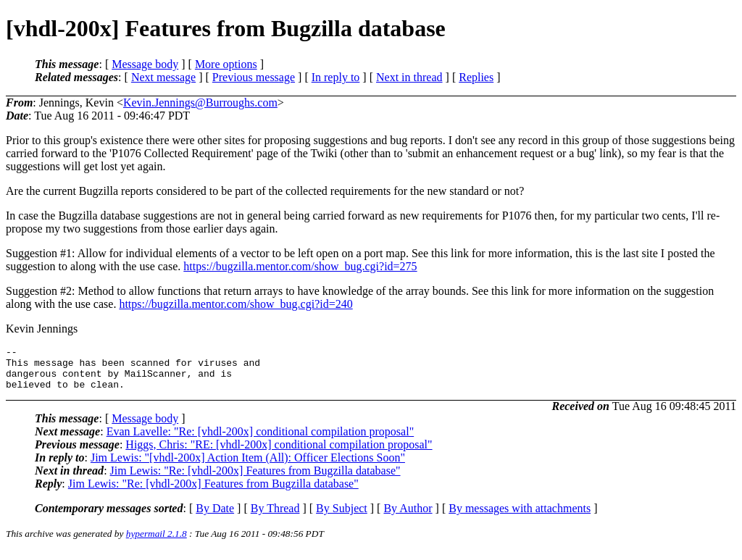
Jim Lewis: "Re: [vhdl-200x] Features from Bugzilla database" (255, 479)
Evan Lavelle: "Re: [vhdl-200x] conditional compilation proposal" (260, 440)
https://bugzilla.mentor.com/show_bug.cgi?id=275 (300, 266)
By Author (408, 517)
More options (226, 64)
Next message (163, 77)
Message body (145, 64)
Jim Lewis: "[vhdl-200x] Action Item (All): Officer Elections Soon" (248, 466)
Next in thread (409, 77)
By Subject (342, 517)
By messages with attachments (520, 517)
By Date (215, 517)
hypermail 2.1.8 (157, 542)
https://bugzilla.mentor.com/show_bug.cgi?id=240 (235, 304)
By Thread (275, 517)
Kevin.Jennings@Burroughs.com (200, 103)
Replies (476, 77)
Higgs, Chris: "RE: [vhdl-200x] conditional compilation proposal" (279, 453)
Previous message (254, 77)
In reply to (336, 77)
